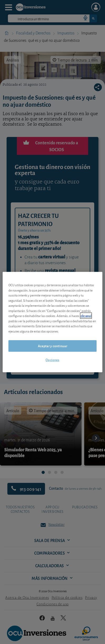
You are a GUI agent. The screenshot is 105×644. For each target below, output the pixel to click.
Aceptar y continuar (52, 346)
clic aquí (86, 316)
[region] (52, 322)
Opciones (52, 360)
